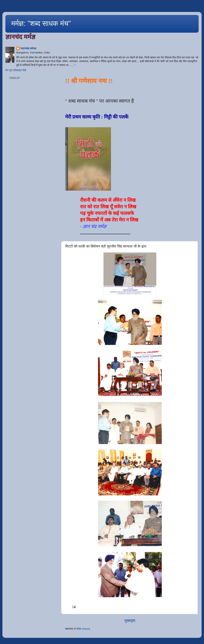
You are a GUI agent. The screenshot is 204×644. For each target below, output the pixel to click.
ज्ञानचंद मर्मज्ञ (28, 48)
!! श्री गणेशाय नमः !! (89, 81)
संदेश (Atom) (83, 629)
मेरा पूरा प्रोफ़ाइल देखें (16, 70)
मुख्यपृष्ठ (130, 621)
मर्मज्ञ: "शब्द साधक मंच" (41, 23)
